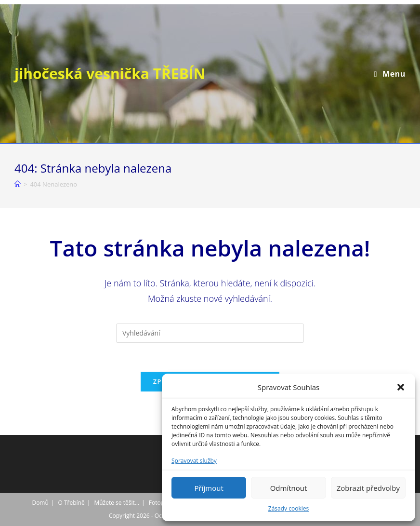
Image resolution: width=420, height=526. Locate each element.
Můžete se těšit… (117, 503)
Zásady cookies (289, 508)
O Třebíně (72, 503)
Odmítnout (289, 488)
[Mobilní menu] (390, 74)
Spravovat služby (194, 461)
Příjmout (209, 488)
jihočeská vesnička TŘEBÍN (110, 74)
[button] (401, 387)
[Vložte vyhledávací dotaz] (210, 333)
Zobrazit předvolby (368, 488)
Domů (40, 503)
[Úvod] (18, 184)
